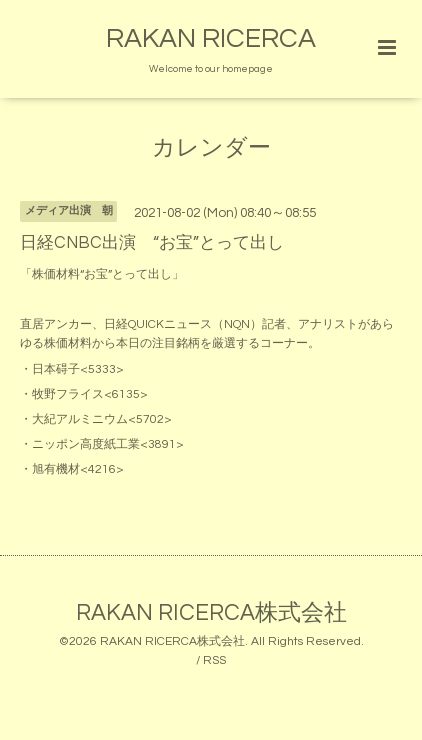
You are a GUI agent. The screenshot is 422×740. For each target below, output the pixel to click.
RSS (214, 660)
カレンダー (211, 148)
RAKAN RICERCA (211, 39)
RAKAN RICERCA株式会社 (211, 613)
